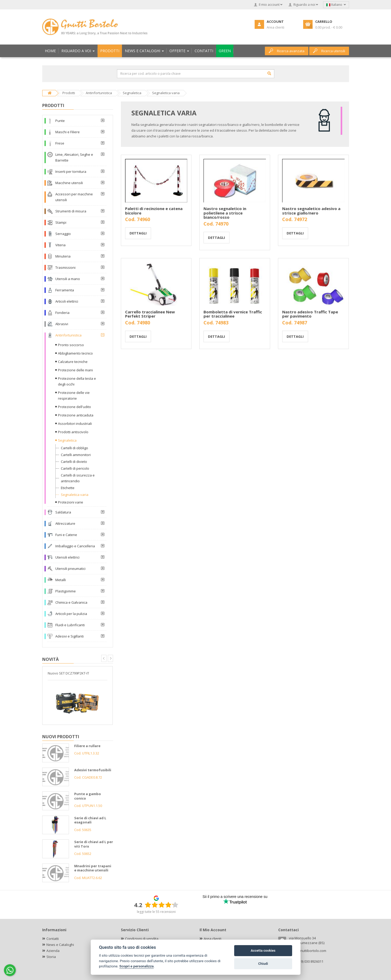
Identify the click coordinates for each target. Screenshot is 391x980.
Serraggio (63, 234)
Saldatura (63, 512)
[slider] (162, 905)
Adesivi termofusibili (93, 770)
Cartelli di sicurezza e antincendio (78, 478)
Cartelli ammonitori (76, 455)
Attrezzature (65, 523)
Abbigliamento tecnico (75, 353)
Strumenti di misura (71, 211)
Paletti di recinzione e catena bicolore (154, 211)
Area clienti (213, 939)
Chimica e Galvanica (71, 602)
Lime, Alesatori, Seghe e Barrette (74, 157)
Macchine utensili (69, 183)
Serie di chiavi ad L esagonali (90, 820)
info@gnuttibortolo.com (308, 951)
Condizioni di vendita (142, 939)
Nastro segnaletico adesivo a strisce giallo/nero (311, 211)
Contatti (53, 939)
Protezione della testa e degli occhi (77, 381)
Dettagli (138, 233)
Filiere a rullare (87, 746)
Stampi (61, 222)
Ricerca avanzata (287, 51)
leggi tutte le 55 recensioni (156, 912)
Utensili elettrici (67, 557)
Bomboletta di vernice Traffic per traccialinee (233, 314)
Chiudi (263, 964)
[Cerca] (269, 73)
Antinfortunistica (68, 335)
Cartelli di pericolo (75, 468)
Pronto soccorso (71, 345)
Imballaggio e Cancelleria (75, 546)
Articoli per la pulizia (71, 614)
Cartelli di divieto (74, 462)
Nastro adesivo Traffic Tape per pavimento (310, 314)
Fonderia (62, 313)
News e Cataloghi (60, 945)
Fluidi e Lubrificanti (70, 625)
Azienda (53, 951)
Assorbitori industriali (75, 424)
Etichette (68, 488)
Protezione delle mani (75, 370)
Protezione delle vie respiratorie (74, 395)
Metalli (61, 580)
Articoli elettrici (67, 301)
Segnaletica (67, 440)
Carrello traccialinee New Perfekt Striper (150, 314)
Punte (60, 121)
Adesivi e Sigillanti (69, 636)
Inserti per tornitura (71, 172)
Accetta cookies (263, 950)
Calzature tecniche (73, 362)
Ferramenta (65, 290)
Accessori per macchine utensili (74, 197)
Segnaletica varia (75, 495)
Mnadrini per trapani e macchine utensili (93, 868)
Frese (60, 143)
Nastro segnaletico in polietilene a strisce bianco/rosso (225, 213)
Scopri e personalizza (136, 966)
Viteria (60, 245)
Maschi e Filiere (68, 132)
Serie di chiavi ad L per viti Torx (94, 844)
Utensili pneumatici (70, 569)
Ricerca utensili (329, 51)
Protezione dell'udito (74, 407)
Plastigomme (66, 591)
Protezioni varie (71, 502)
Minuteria (63, 256)
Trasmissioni (65, 267)
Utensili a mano (68, 279)
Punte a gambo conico (88, 796)
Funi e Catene (66, 535)
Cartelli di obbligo (74, 448)
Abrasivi (62, 324)
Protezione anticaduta (76, 415)
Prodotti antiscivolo (73, 432)
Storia (51, 957)
